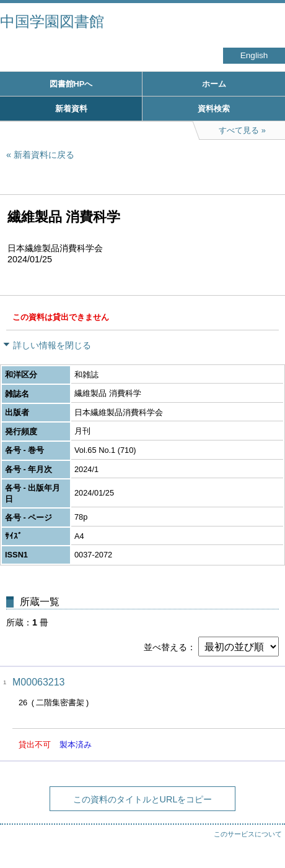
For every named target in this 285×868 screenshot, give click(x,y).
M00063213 (39, 682)
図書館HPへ (71, 84)
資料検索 (214, 109)
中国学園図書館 (52, 21)
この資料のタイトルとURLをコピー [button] (143, 799)
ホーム (214, 84)
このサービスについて (248, 834)
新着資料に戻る (44, 155)
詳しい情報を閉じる (52, 345)
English (254, 55)
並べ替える (165, 647)
